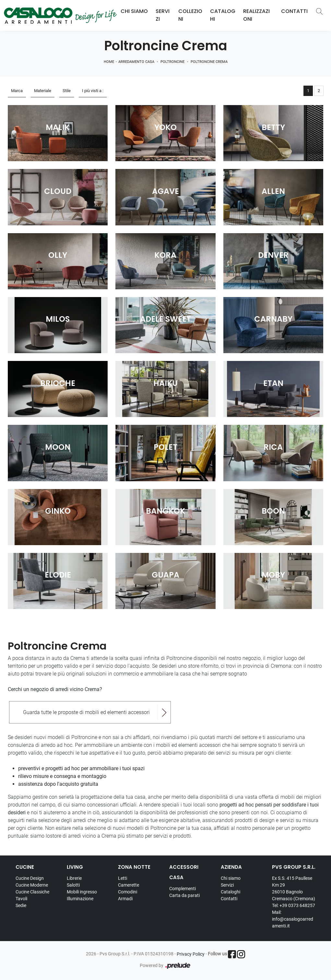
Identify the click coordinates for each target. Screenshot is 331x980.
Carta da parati (184, 895)
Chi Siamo (134, 11)
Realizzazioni (256, 15)
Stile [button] (67, 91)
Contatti (294, 11)
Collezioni (190, 15)
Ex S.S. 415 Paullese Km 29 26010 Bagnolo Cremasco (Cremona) (294, 888)
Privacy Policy (191, 954)
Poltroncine (172, 62)
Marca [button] (17, 91)
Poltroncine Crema (209, 62)
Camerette (129, 885)
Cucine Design (30, 878)
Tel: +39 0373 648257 (294, 905)
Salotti (73, 885)
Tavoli (21, 899)
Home (109, 62)
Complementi (183, 889)
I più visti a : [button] (93, 91)
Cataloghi (223, 15)
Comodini (128, 892)
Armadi (125, 899)
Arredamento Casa (136, 62)
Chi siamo (231, 878)
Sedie (21, 905)
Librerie (74, 878)
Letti (123, 878)
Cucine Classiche (32, 892)
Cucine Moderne (32, 885)
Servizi (163, 15)
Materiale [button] (43, 91)
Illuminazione (80, 899)
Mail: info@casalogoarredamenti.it (293, 919)
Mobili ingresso (82, 892)
